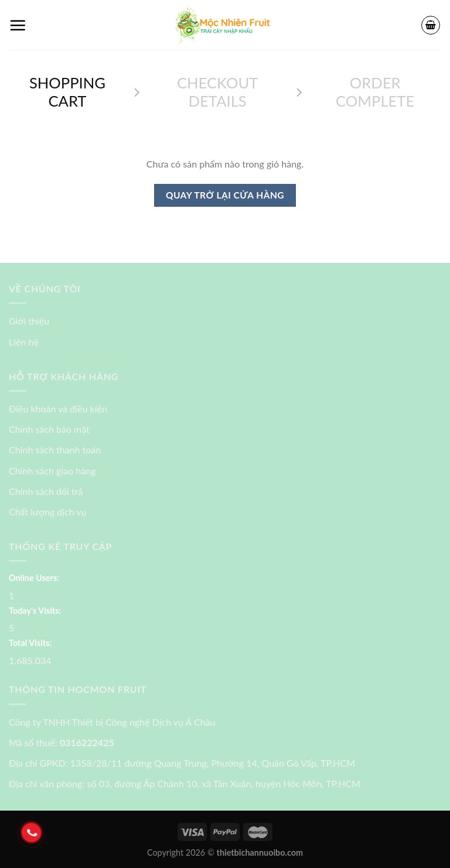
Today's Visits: (35, 611)
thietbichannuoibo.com (260, 852)
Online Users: (34, 578)
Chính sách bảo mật (49, 429)
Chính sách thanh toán (55, 450)
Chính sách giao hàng (52, 471)
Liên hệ (24, 342)
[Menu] (18, 25)
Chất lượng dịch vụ (48, 512)
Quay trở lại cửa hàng (225, 195)
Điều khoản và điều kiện (58, 409)
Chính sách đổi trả (46, 491)
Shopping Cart (67, 92)
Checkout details (217, 92)
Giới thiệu (29, 321)
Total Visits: (30, 643)
